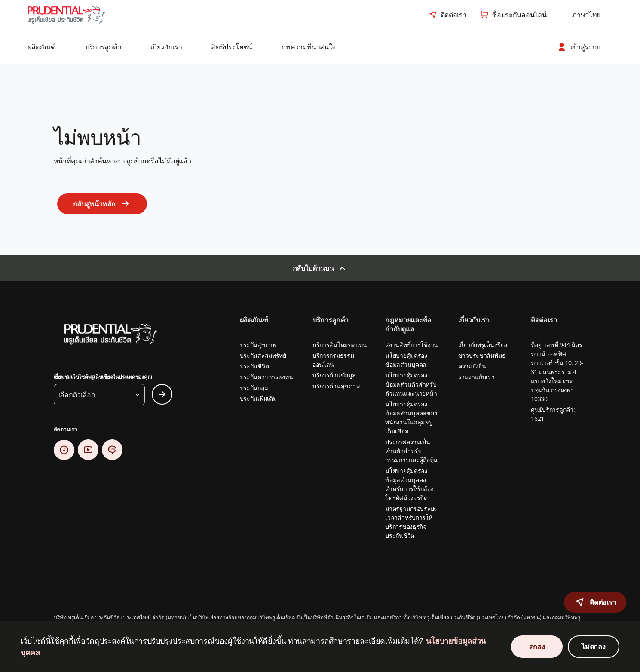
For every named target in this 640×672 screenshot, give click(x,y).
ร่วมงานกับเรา (476, 377)
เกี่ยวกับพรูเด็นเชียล (483, 345)
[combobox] (586, 15)
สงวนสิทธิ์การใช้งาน (412, 345)
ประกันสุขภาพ (258, 345)
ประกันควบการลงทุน (266, 377)
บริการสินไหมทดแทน (340, 345)
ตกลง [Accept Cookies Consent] (537, 647)
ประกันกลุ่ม (254, 388)
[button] (48, 47)
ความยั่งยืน (472, 366)
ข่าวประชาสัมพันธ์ (482, 355)
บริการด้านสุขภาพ (336, 386)
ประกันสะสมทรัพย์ (263, 355)
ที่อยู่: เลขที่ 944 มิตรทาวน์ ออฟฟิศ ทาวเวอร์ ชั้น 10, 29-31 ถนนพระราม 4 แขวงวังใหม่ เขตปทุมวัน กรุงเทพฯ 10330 (557, 372)
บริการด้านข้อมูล (334, 375)
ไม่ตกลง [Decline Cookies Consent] (593, 647)
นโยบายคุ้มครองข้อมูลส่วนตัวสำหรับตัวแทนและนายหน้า (411, 384)
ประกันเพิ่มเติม (258, 398)
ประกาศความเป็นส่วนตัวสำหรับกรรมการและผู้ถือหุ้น (411, 451)
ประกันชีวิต (254, 366)
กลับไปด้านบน (313, 268)
